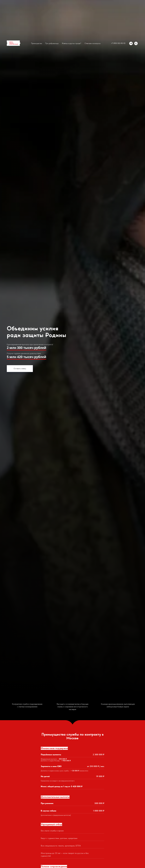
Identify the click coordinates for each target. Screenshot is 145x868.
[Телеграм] (131, 43)
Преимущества (37, 43)
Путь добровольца (52, 43)
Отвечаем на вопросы (92, 43)
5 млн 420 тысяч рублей (27, 357)
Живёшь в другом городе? (71, 43)
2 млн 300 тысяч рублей (27, 348)
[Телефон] (136, 43)
